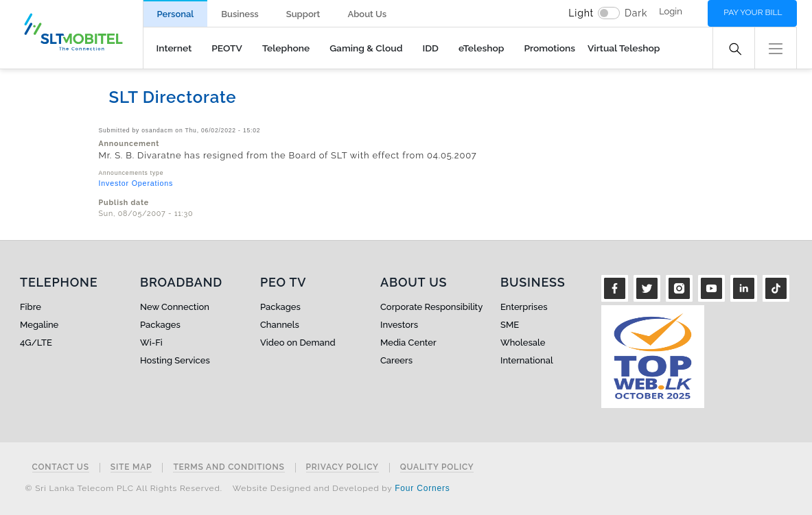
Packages (160, 325)
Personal (176, 14)
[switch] (609, 13)
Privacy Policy (343, 467)
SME (510, 325)
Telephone (286, 48)
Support (303, 14)
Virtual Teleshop (624, 48)
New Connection (175, 307)
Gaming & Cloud (366, 48)
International (527, 360)
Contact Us (61, 467)
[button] (776, 47)
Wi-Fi (151, 343)
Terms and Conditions (229, 467)
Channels (280, 325)
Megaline (39, 325)
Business (240, 14)
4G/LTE (36, 343)
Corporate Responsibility (431, 307)
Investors (399, 325)
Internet (174, 48)
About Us (367, 14)
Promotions (549, 48)
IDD (430, 48)
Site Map (131, 467)
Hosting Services (175, 360)
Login (671, 11)
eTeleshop (481, 48)
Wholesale (523, 343)
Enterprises (524, 307)
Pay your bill (753, 12)
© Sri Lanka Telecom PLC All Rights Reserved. (124, 488)
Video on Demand (298, 343)
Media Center (408, 343)
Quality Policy (437, 467)
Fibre (31, 307)
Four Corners (422, 488)
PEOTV (227, 48)
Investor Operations (136, 183)
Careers (396, 360)
